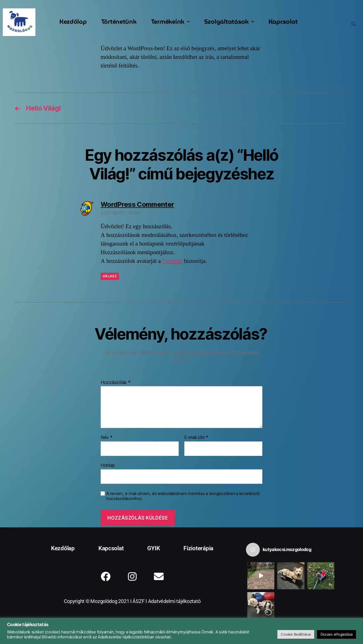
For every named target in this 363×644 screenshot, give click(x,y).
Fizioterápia (198, 548)
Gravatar (172, 261)
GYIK (153, 548)
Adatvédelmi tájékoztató (174, 601)
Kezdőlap (73, 22)
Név (107, 438)
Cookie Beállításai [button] (296, 634)
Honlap (108, 465)
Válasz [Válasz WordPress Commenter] (110, 276)
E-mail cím (196, 438)
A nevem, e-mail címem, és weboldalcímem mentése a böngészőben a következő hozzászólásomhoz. (183, 496)
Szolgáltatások (229, 22)
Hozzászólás (116, 383)
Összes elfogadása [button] (337, 634)
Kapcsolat (283, 22)
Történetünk (119, 22)
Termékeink (170, 22)
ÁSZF (138, 601)
